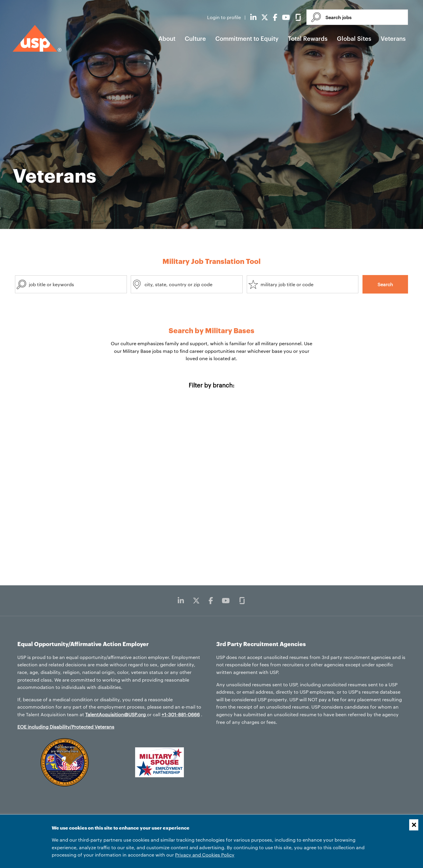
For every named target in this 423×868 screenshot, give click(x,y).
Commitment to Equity (247, 38)
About (167, 38)
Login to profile (225, 17)
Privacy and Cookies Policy (205, 855)
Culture (195, 38)
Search (385, 284)
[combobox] (71, 284)
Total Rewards (308, 38)
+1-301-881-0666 (181, 714)
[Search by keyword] (71, 284)
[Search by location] (187, 284)
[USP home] (37, 38)
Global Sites (354, 38)
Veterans (393, 38)
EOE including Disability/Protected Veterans (66, 727)
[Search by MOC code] (303, 284)
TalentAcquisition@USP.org (116, 714)
